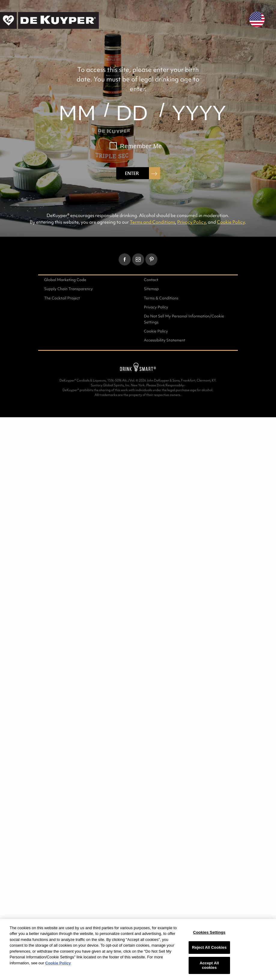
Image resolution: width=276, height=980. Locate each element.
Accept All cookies (209, 965)
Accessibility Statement (165, 340)
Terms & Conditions (161, 298)
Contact (151, 280)
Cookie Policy (231, 222)
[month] (77, 113)
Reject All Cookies (209, 947)
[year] (199, 113)
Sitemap (151, 289)
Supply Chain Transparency (68, 289)
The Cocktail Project (62, 298)
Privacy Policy (191, 222)
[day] (132, 113)
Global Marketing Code (65, 280)
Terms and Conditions (152, 222)
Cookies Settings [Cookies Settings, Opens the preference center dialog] (209, 932)
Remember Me (141, 146)
